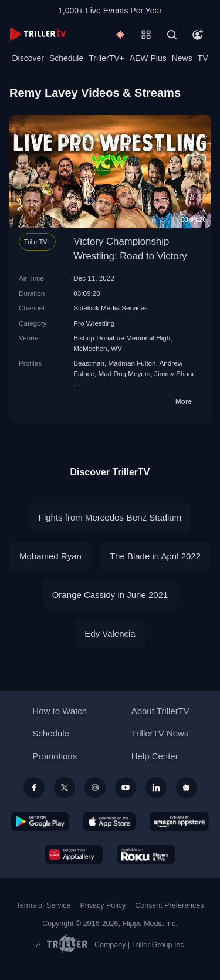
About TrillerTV (160, 711)
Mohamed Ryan (50, 556)
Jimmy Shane (175, 374)
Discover (28, 58)
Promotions (55, 756)
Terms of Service (44, 905)
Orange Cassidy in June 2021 (110, 595)
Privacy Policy (103, 905)
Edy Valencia (110, 633)
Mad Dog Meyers (125, 374)
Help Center (155, 756)
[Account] (198, 35)
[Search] (172, 35)
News (182, 58)
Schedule (66, 58)
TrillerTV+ (106, 58)
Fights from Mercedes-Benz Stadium (110, 517)
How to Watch (60, 711)
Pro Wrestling (94, 323)
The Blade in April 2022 (155, 556)
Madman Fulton (132, 363)
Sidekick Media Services (111, 308)
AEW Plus (148, 58)
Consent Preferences (169, 905)
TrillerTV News (160, 733)
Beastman (89, 363)
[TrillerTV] (38, 34)
